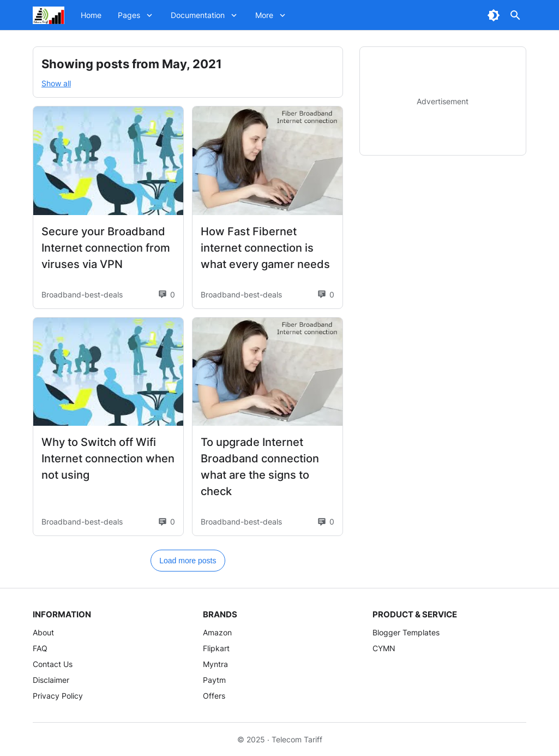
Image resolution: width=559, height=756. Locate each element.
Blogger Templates (406, 632)
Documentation (198, 15)
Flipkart (216, 648)
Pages (129, 15)
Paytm (214, 680)
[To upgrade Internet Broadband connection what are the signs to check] (268, 372)
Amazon (217, 632)
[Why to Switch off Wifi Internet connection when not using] (108, 372)
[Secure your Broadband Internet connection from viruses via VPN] (108, 161)
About (43, 632)
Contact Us (53, 664)
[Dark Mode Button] (494, 15)
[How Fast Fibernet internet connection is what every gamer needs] (268, 161)
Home (91, 15)
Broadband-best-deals (82, 294)
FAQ (40, 648)
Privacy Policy (58, 696)
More (264, 15)
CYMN (384, 648)
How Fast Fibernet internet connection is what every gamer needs (265, 248)
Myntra (215, 664)
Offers (214, 696)
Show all (56, 83)
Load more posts (188, 561)
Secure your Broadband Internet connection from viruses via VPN (106, 248)
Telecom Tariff (297, 739)
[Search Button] (515, 15)
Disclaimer (51, 680)
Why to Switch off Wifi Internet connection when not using (108, 459)
